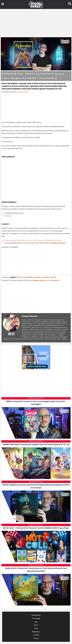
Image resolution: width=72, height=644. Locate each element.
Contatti (36, 635)
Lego (36, 622)
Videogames (36, 615)
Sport (36, 625)
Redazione (36, 632)
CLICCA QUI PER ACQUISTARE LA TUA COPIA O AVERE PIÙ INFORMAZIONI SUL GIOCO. (34, 240)
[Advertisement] (36, 23)
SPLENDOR (9, 216)
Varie (36, 628)
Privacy (36, 638)
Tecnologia (36, 618)
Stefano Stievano (22, 92)
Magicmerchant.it (59, 243)
